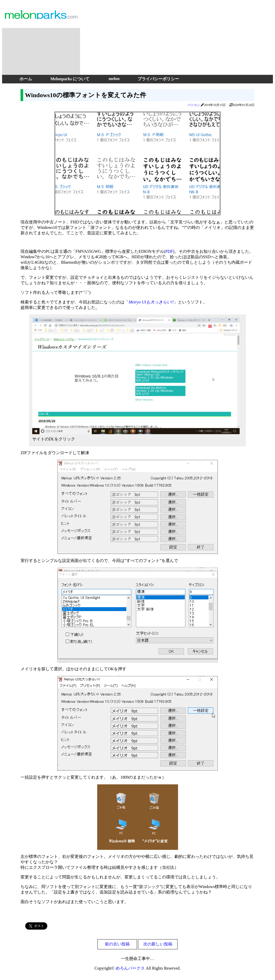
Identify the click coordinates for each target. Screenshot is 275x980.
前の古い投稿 (117, 944)
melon (114, 79)
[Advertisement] (178, 38)
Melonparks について (70, 79)
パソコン (194, 105)
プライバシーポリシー (158, 79)
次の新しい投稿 (158, 944)
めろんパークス (130, 968)
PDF (169, 251)
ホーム (26, 79)
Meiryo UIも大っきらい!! (151, 302)
